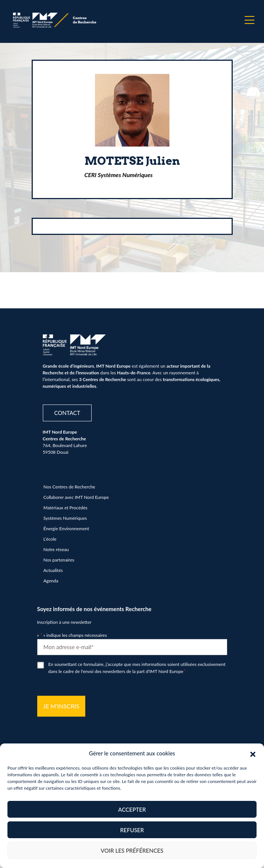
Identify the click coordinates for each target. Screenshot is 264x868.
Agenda (51, 581)
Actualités (53, 570)
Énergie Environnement (66, 529)
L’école (50, 539)
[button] (253, 753)
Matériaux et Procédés (66, 508)
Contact (67, 413)
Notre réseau (56, 549)
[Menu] (249, 20)
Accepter (132, 809)
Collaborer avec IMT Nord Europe (76, 497)
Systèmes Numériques (65, 518)
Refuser (132, 830)
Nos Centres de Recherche (69, 487)
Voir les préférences (132, 850)
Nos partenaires (59, 560)
